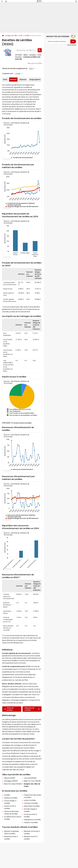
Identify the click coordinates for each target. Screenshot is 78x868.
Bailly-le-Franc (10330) (32, 781)
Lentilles (27, 36)
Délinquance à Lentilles (32, 820)
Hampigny (33, 55)
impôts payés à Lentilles (23, 423)
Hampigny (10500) (11, 781)
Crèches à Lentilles (31, 803)
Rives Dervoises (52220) (13, 784)
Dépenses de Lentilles (32, 709)
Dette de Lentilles (9, 709)
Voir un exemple (71, 45)
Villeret (25, 55)
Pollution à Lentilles (31, 822)
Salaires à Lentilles (11, 798)
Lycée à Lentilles (30, 800)
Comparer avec (8, 73)
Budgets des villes (11, 36)
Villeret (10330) (10, 778)
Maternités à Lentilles (32, 806)
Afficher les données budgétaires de (15, 68)
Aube (21, 36)
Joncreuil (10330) (30, 778)
